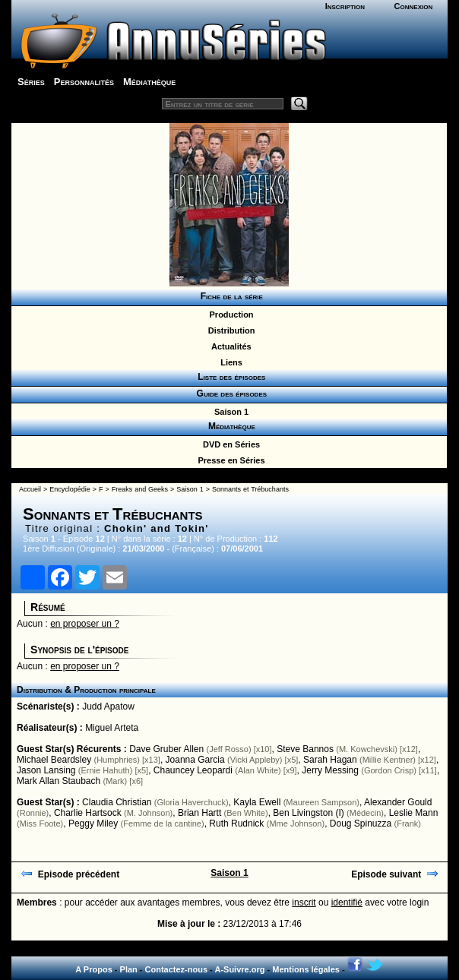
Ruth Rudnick (236, 824)
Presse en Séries (229, 460)
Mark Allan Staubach (59, 781)
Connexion (414, 6)
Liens (229, 362)
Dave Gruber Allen (166, 749)
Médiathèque (149, 82)
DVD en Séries (229, 444)
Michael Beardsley (54, 760)
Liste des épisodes (230, 377)
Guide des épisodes (229, 394)
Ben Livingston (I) (308, 813)
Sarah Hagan (330, 760)
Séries (31, 82)
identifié (347, 903)
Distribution (230, 330)
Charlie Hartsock (88, 813)
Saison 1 (229, 412)
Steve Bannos (305, 749)
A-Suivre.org (239, 969)
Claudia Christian (117, 802)
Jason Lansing (46, 770)
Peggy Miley (93, 824)
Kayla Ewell (257, 802)
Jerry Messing (330, 770)
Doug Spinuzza (361, 824)
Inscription (345, 6)
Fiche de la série (229, 296)
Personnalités (84, 82)
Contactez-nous (177, 969)
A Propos (94, 969)
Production (229, 315)
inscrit (304, 903)
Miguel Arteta (112, 728)
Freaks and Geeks (140, 489)
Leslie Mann (414, 813)
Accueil (30, 489)
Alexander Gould (398, 802)
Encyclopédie (70, 489)
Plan (129, 969)
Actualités (229, 346)
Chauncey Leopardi (193, 770)
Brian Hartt (199, 813)
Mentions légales (306, 969)
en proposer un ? (85, 624)
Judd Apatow (108, 707)
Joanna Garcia (195, 760)
